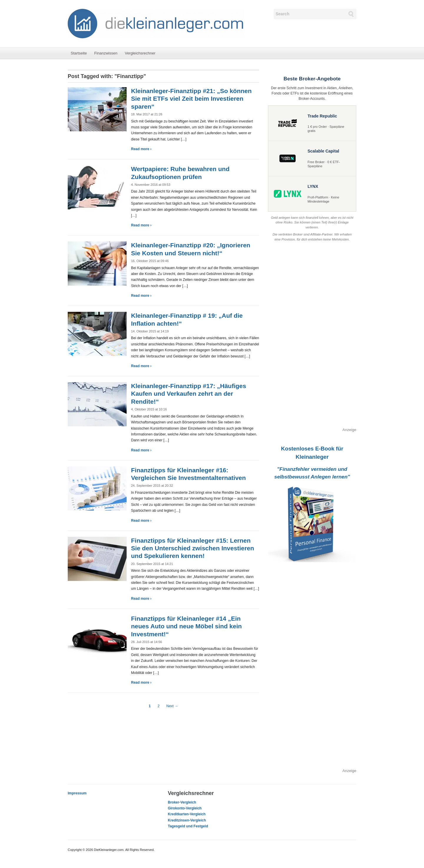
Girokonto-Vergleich (185, 808)
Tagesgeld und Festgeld (188, 826)
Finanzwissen (106, 53)
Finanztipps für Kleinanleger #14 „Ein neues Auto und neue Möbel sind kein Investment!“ (186, 626)
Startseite (79, 53)
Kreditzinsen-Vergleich (187, 820)
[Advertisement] (312, 339)
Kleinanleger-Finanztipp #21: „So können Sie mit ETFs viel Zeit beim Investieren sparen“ (191, 99)
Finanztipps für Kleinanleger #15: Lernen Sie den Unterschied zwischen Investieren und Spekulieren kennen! (193, 548)
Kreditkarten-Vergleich (187, 814)
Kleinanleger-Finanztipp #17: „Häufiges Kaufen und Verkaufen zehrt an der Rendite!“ (189, 394)
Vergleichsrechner (140, 53)
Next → (172, 706)
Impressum (77, 793)
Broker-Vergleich (182, 802)
